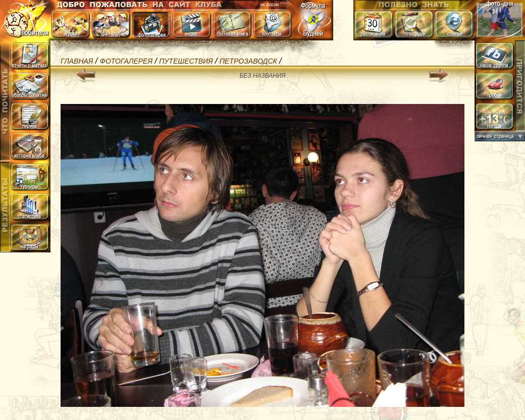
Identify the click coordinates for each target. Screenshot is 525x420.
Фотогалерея (126, 61)
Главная (77, 61)
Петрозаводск (248, 61)
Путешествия (186, 61)
